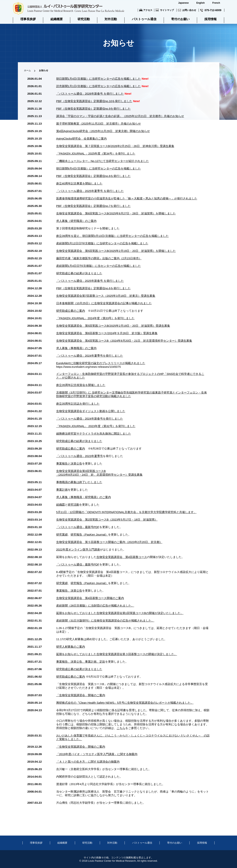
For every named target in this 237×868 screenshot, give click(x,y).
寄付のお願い (180, 19)
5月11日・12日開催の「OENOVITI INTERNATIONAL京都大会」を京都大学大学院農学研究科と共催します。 (126, 512)
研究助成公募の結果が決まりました (79, 273)
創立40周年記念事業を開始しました (79, 183)
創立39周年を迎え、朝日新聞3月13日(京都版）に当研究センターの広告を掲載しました (113, 236)
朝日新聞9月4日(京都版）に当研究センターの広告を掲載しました (99, 168)
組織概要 (57, 19)
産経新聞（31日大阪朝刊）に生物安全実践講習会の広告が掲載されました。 (105, 620)
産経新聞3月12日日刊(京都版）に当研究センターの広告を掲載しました (102, 243)
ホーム (27, 70)
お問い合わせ (189, 10)
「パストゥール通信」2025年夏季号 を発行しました (90, 191)
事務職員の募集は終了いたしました (79, 482)
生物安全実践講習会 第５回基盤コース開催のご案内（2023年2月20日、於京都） (109, 542)
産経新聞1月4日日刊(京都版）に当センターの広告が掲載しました (99, 266)
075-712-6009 (213, 10)
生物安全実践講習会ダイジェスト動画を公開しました (91, 411)
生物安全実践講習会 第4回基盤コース (122, 557)
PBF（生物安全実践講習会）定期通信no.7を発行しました (93, 206)
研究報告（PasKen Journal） (89, 534)
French (216, 3)
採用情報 (211, 19)
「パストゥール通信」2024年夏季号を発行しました (90, 356)
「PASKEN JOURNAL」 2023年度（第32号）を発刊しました (96, 426)
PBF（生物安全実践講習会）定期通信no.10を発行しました (94, 101)
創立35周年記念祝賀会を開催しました (81, 385)
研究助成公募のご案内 (71, 311)
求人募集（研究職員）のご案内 (76, 221)
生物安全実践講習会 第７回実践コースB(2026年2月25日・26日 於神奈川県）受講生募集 (115, 146)
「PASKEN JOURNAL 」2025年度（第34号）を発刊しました (96, 153)
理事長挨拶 (28, 19)
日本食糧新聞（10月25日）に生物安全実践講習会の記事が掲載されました (104, 303)
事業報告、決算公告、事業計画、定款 (81, 662)
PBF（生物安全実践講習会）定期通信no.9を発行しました (93, 109)
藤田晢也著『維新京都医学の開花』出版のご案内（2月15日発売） (99, 258)
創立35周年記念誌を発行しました (78, 404)
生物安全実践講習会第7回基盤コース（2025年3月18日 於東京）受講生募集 (106, 296)
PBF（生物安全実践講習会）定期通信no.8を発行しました (93, 176)
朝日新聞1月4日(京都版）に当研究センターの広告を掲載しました (99, 79)
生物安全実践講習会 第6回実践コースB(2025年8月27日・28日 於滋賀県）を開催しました (116, 213)
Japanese (183, 3)
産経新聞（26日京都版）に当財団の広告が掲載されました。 (95, 606)
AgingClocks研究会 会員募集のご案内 (81, 138)
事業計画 (62, 490)
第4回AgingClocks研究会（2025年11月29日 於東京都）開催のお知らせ (103, 131)
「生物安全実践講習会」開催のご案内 (81, 695)
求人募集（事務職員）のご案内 (76, 348)
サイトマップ (167, 10)
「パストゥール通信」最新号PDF (78, 527)
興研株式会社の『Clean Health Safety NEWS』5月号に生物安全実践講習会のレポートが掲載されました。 (125, 703)
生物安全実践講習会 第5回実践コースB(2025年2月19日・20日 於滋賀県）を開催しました (116, 251)
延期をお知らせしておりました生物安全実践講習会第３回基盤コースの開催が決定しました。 (117, 654)
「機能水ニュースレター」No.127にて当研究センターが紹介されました (103, 161)
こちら (121, 728)
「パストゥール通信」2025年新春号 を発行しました (90, 281)
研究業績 (62, 534)
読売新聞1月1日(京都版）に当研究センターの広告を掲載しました (99, 86)
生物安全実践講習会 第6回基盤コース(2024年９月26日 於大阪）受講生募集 (107, 333)
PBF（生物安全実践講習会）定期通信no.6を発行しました (93, 288)
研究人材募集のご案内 (71, 647)
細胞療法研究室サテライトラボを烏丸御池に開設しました (94, 434)
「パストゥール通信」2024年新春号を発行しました (90, 419)
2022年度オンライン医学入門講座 (78, 549)
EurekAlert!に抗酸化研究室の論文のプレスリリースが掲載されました (101, 363)
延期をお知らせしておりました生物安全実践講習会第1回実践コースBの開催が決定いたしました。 (120, 613)
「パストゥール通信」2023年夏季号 (80, 456)
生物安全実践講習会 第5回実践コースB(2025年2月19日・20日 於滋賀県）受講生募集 (113, 326)
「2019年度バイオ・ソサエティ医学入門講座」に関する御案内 (97, 754)
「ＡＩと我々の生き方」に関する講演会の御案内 (88, 762)
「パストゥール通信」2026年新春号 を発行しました (90, 94)
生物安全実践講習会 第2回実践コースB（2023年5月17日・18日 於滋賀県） (107, 520)
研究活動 (84, 19)
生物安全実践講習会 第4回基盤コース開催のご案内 (90, 598)
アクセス (148, 10)
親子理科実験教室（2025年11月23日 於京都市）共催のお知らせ (99, 124)
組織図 (61, 505)
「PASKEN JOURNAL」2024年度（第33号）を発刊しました (95, 318)
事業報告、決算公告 (69, 591)
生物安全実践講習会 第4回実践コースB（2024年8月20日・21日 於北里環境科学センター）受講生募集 (124, 341)
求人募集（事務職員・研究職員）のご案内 (84, 497)
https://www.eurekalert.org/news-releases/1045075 (89, 367)
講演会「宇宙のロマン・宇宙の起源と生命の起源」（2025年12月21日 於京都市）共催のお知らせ (120, 116)
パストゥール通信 (144, 19)
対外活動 (111, 19)
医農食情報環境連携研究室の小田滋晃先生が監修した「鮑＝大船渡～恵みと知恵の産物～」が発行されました (127, 198)
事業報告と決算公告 (69, 463)
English (200, 3)
